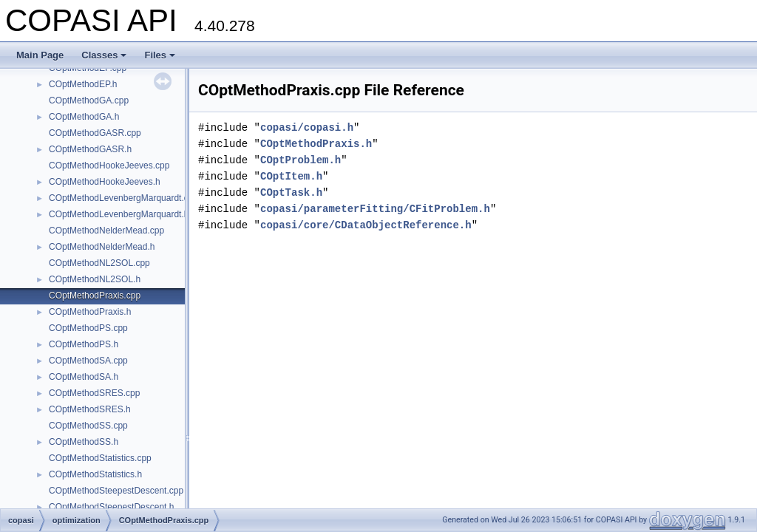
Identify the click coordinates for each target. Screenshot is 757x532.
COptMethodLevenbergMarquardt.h (119, 214)
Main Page (40, 55)
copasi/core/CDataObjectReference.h (366, 225)
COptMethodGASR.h (90, 149)
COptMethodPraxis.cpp (95, 296)
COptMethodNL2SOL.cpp (99, 263)
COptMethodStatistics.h (95, 474)
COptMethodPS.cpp (88, 328)
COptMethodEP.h (83, 84)
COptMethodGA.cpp (89, 100)
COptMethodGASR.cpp (95, 133)
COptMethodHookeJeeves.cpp (109, 166)
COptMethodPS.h (84, 344)
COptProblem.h (301, 160)
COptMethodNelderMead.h (102, 247)
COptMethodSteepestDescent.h (111, 507)
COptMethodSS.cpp (88, 426)
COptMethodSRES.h (90, 409)
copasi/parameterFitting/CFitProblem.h (375, 209)
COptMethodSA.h (84, 377)
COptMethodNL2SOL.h (95, 279)
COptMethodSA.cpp (88, 361)
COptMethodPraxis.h (90, 312)
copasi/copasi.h (307, 127)
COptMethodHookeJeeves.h (105, 182)
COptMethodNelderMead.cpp (106, 231)
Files (160, 55)
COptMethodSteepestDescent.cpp (116, 491)
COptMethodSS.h (84, 442)
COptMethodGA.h (84, 117)
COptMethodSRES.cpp (94, 393)
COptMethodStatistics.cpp (100, 458)
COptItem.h (291, 176)
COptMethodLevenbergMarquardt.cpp (123, 198)
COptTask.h (291, 192)
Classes (104, 55)
